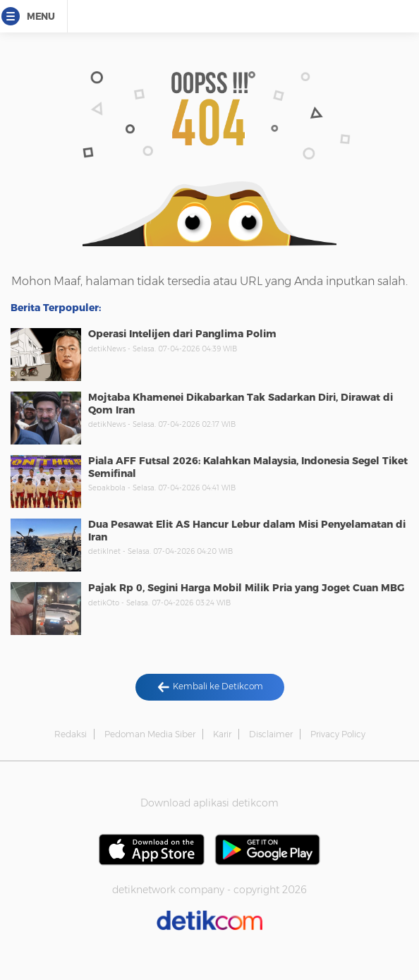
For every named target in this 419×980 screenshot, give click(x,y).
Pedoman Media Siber (150, 734)
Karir (222, 734)
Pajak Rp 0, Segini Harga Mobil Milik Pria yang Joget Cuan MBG (246, 588)
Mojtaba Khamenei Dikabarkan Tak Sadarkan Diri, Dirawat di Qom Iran (241, 404)
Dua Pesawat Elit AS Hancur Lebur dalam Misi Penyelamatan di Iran (247, 531)
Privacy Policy (338, 734)
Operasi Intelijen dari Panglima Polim (182, 334)
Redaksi (71, 734)
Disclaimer (271, 734)
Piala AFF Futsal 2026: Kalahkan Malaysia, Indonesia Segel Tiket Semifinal (248, 467)
